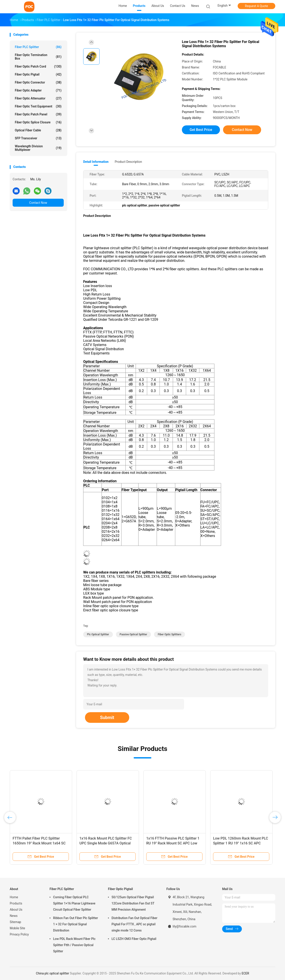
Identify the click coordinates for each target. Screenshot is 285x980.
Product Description (128, 162)
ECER (245, 973)
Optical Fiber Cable (38, 130)
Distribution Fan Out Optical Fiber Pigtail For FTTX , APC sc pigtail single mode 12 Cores (134, 924)
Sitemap (15, 922)
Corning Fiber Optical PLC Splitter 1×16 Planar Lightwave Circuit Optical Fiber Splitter (74, 903)
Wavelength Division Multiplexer (38, 148)
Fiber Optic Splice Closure (38, 122)
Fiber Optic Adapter (38, 90)
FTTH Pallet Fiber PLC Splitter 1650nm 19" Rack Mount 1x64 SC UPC (39, 843)
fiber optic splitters (169, 634)
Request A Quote (256, 6)
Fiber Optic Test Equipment (38, 106)
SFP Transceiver (38, 138)
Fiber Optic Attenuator (38, 98)
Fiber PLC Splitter (38, 47)
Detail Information (96, 162)
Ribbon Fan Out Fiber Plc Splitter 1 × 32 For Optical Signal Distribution (76, 924)
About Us (16, 910)
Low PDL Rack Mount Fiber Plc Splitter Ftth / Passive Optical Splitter (74, 945)
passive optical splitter (133, 634)
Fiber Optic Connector (38, 82)
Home (14, 897)
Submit (107, 717)
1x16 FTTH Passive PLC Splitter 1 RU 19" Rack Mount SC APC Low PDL (173, 843)
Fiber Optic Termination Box (38, 57)
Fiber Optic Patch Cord (38, 66)
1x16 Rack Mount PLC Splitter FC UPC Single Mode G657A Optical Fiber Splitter (106, 843)
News (14, 916)
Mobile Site (17, 928)
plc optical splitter (98, 634)
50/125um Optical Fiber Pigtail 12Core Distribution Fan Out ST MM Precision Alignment (133, 903)
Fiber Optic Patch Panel (38, 114)
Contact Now (38, 203)
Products (16, 903)
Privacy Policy (19, 934)
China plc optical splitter (52, 973)
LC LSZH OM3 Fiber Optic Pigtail (134, 939)
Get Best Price (201, 130)
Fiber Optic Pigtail (38, 74)
